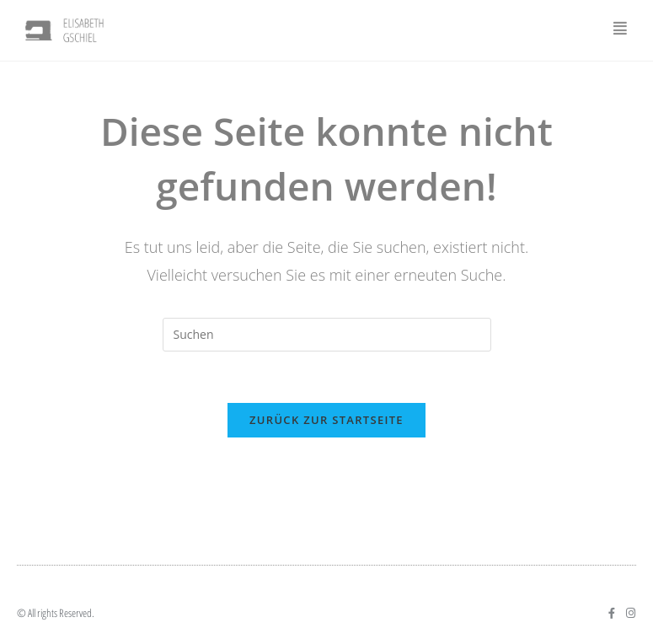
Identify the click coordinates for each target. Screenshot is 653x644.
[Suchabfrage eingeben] (327, 335)
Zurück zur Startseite (326, 420)
